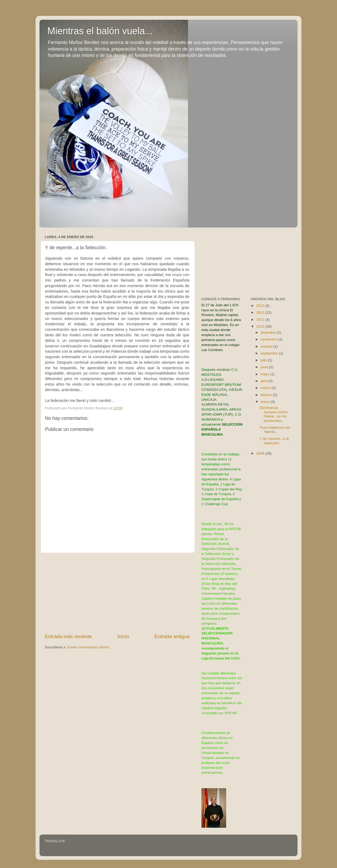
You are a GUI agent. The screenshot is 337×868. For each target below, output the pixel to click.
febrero (267, 395)
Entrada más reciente (68, 636)
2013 (261, 306)
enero (266, 402)
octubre (267, 346)
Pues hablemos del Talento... (275, 430)
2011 (261, 320)
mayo (266, 374)
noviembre (269, 339)
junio (265, 367)
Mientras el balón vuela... (100, 31)
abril (264, 381)
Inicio (123, 636)
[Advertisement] (117, 593)
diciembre (269, 332)
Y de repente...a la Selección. (274, 441)
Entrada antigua (172, 636)
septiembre (270, 353)
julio (264, 360)
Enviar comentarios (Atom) (88, 647)
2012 (261, 312)
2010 (261, 326)
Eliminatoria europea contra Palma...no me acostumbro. (274, 414)
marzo (266, 388)
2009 (261, 453)
